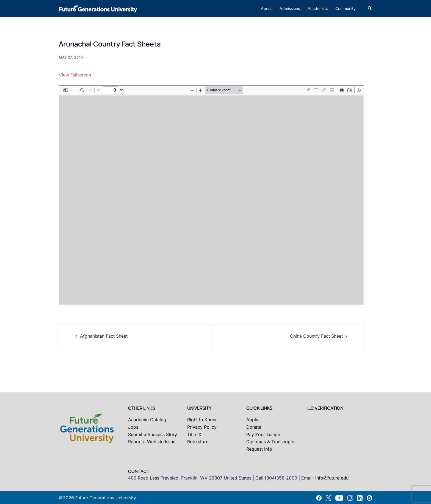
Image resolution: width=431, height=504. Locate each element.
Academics (318, 8)
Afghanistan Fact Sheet (104, 336)
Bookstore (198, 442)
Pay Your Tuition (263, 434)
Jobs (133, 427)
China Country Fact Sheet (316, 336)
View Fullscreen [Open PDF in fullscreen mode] (75, 75)
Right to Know (202, 420)
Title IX (194, 434)
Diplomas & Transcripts (270, 442)
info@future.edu (332, 478)
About (266, 8)
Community (346, 8)
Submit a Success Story (153, 434)
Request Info (259, 449)
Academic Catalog (147, 420)
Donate (254, 427)
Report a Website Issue (152, 442)
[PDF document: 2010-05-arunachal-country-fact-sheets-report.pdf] (211, 195)
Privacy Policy (202, 427)
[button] (370, 9)
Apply (252, 420)
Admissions (290, 8)
